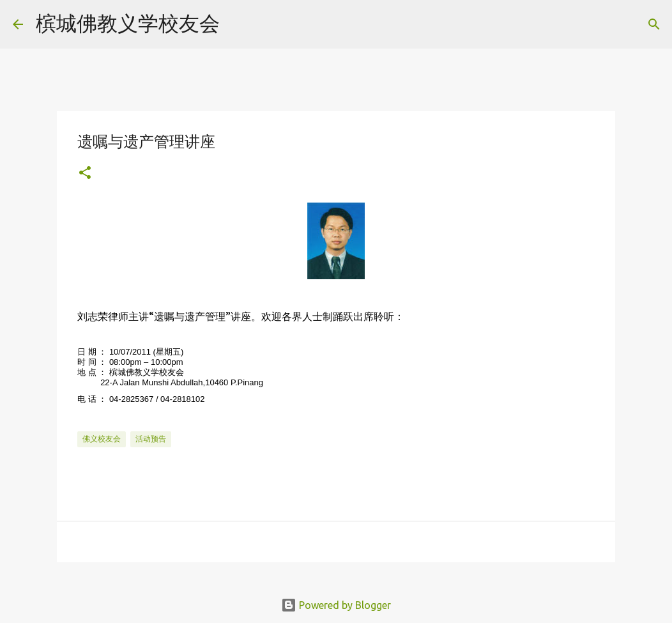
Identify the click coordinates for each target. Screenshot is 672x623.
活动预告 (151, 439)
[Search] (238, 24)
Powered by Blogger (336, 605)
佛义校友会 (102, 439)
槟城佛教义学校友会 (128, 23)
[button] (85, 173)
